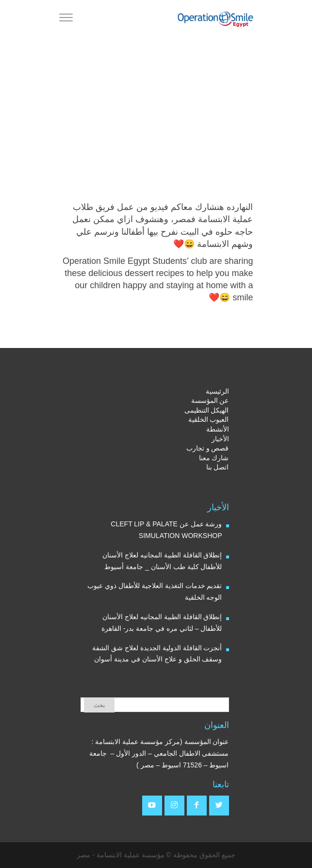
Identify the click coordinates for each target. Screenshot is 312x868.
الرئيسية (217, 391)
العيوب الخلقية (209, 419)
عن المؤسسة (210, 400)
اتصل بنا (218, 467)
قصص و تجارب (208, 448)
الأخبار (220, 439)
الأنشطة (218, 429)
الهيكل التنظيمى (207, 410)
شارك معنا (214, 458)
